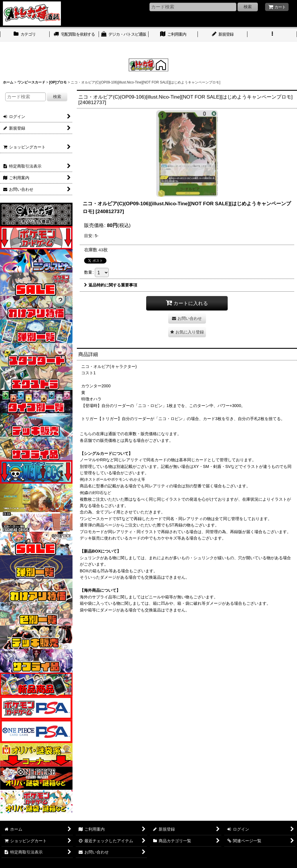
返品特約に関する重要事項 (111, 285)
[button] (272, 35)
